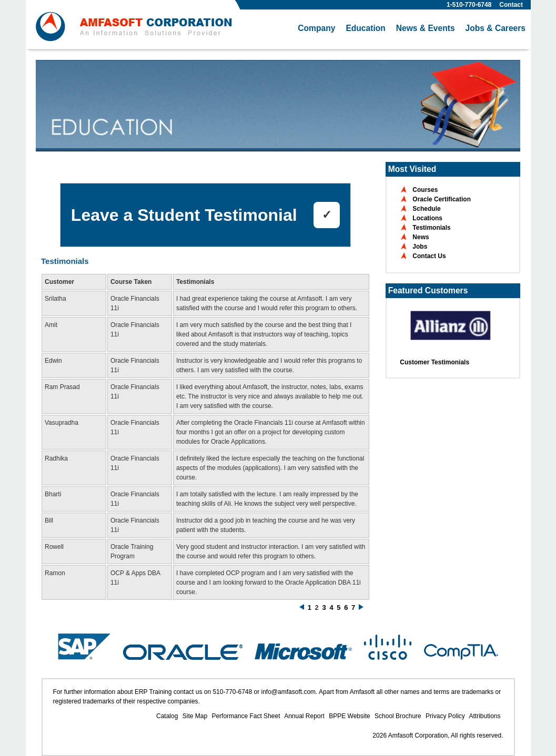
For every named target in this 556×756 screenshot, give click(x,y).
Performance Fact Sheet (246, 716)
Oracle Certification (442, 199)
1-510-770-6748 (469, 5)
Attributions (484, 716)
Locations (427, 218)
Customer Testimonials (434, 362)
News (421, 237)
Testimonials (431, 228)
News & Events (426, 28)
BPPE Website (349, 716)
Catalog (167, 716)
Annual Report (304, 716)
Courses (425, 190)
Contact (511, 5)
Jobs (420, 247)
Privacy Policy (445, 716)
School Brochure (398, 716)
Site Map (195, 716)
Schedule (426, 209)
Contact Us (429, 256)
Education (365, 28)
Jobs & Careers (496, 28)
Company (316, 28)
